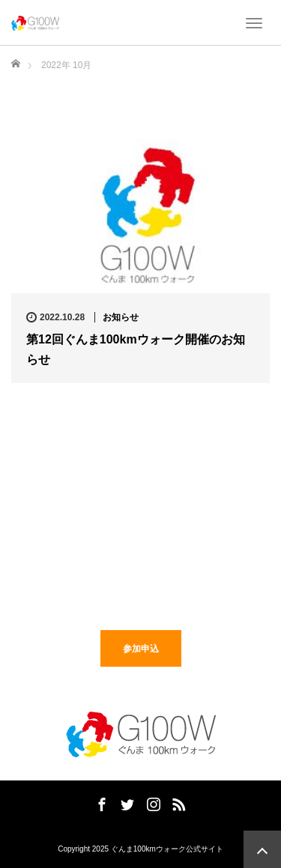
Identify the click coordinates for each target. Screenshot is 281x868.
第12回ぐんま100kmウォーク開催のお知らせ (136, 349)
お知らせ (121, 317)
